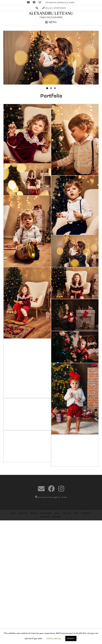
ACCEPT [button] (71, 638)
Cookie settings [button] (54, 638)
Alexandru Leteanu (51, 13)
